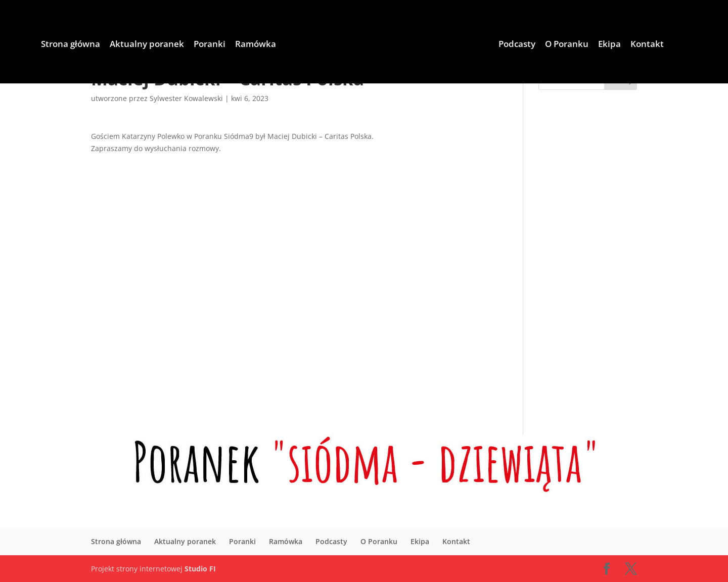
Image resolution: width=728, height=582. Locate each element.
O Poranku (567, 45)
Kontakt (647, 45)
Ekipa (609, 45)
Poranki (210, 45)
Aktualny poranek (147, 45)
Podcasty (517, 45)
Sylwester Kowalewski (186, 98)
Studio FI (200, 569)
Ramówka (256, 45)
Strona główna (71, 45)
